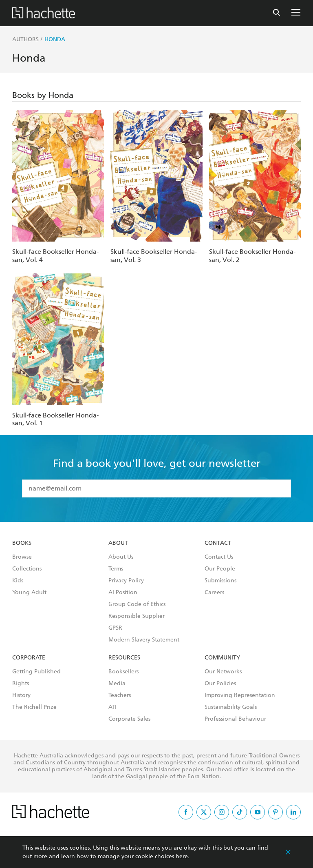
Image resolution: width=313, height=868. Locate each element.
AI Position (123, 593)
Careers (214, 593)
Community (222, 658)
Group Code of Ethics (137, 604)
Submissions (220, 581)
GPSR (115, 628)
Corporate (29, 658)
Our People (220, 569)
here (182, 856)
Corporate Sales (129, 719)
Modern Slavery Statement (144, 640)
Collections (27, 569)
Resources (124, 658)
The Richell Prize (34, 707)
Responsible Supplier (137, 616)
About (118, 543)
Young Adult (29, 593)
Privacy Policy (126, 581)
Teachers (120, 695)
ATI (112, 707)
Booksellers (123, 672)
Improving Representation (240, 695)
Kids (18, 581)
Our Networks (223, 672)
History (21, 695)
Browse (22, 557)
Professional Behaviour (235, 719)
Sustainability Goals (231, 707)
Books (22, 543)
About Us (121, 557)
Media (117, 684)
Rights (21, 684)
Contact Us (219, 557)
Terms (116, 569)
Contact (218, 543)
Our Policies (220, 684)
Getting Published (36, 672)
